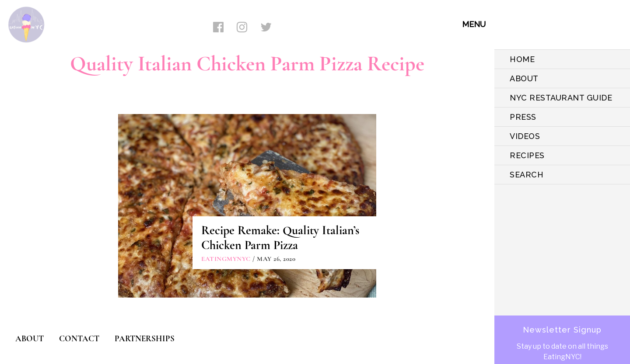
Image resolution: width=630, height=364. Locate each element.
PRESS (523, 117)
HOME (522, 59)
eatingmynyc (226, 259)
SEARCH (527, 175)
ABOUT (524, 78)
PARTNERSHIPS (145, 338)
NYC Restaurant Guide (561, 98)
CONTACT (79, 338)
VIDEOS (525, 136)
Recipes (527, 155)
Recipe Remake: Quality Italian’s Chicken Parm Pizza (280, 238)
